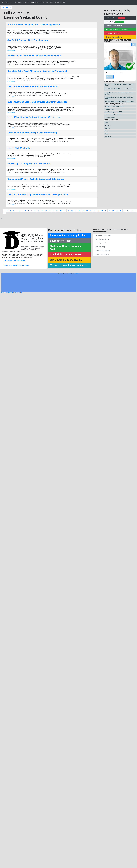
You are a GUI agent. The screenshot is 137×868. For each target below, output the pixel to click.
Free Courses (18, 2)
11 (38, 211)
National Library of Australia (103, 235)
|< (4, 212)
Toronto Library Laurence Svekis (68, 265)
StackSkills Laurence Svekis (114, 33)
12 (42, 211)
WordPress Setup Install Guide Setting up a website (119, 102)
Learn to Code (77, 274)
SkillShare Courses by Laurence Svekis (117, 30)
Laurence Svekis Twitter (102, 254)
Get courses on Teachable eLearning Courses (17, 265)
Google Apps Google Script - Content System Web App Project (119, 94)
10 (35, 211)
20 (72, 211)
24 (87, 211)
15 (53, 211)
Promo (106, 131)
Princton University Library (103, 239)
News (106, 122)
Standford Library (100, 247)
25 (91, 211)
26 (94, 211)
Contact (62, 2)
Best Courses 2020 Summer (113, 115)
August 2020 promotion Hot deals (114, 106)
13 (46, 211)
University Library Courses (103, 243)
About (57, 2)
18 (65, 211)
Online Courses (35, 2)
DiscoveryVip (7, 2)
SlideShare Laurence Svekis (114, 37)
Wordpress (108, 137)
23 (83, 211)
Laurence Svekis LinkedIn (102, 251)
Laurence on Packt (61, 241)
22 (80, 211)
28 (102, 211)
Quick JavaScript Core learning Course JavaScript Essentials (119, 98)
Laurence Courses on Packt (114, 26)
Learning (107, 128)
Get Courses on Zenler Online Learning (15, 261)
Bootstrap (107, 125)
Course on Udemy (11, 35)
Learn (42, 2)
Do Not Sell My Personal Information (12, 292)
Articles (52, 2)
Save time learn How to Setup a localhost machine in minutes (119, 85)
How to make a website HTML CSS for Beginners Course (118, 89)
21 (76, 211)
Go (134, 45)
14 (50, 211)
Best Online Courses (115, 18)
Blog (47, 2)
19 (68, 211)
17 (61, 211)
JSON (106, 134)
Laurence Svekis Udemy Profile (68, 235)
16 (57, 211)
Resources (26, 2)
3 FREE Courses (109, 109)
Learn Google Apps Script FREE (113, 112)
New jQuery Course (110, 118)
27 (98, 211)
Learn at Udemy (115, 22)
